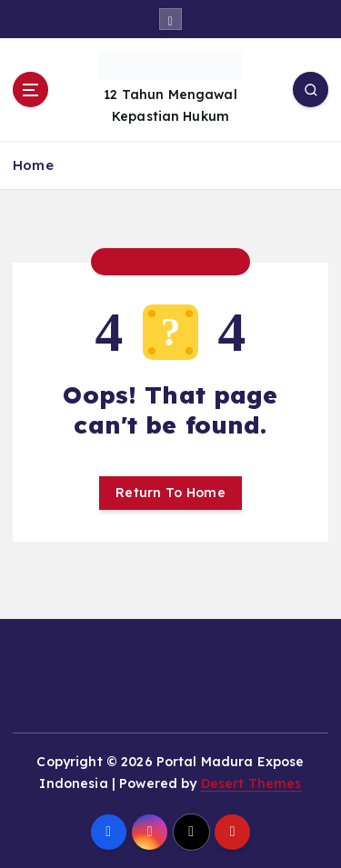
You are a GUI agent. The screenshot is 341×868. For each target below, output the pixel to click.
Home (33, 165)
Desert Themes (251, 783)
